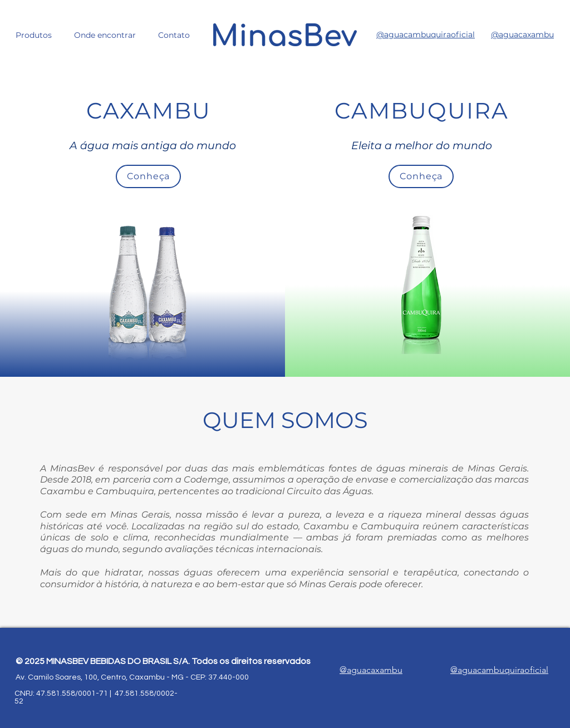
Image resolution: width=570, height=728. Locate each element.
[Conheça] (148, 176)
